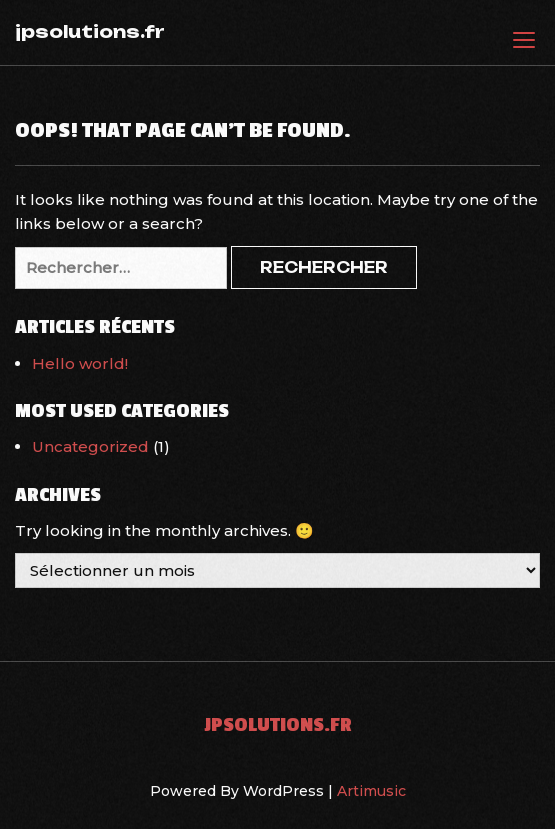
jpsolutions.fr (90, 31)
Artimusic (371, 791)
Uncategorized (90, 446)
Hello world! (80, 363)
